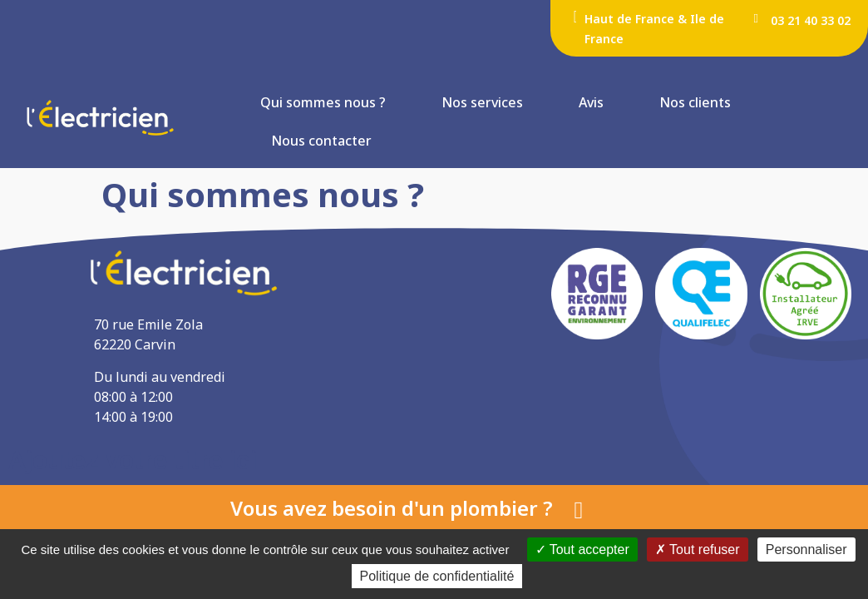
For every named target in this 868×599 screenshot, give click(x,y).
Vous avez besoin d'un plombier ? (392, 508)
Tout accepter (582, 549)
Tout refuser (698, 549)
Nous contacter (321, 141)
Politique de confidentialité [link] (434, 577)
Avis (591, 102)
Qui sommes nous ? (323, 102)
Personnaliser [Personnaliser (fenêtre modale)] (806, 549)
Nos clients (695, 102)
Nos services (482, 102)
